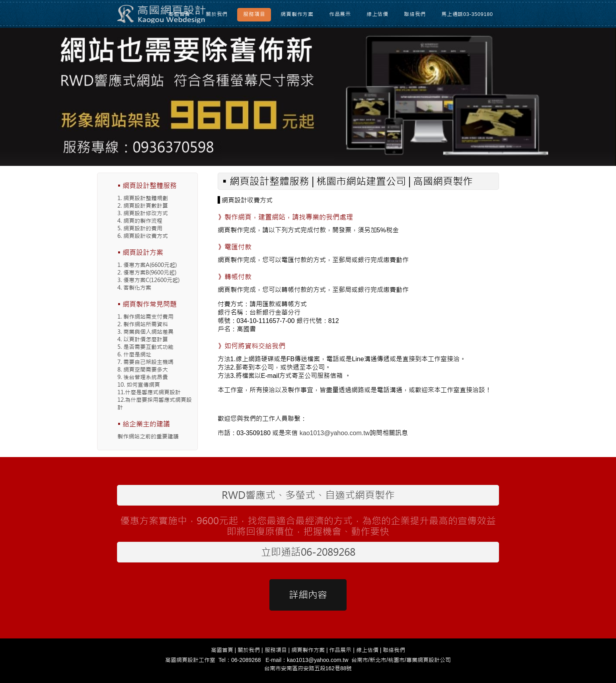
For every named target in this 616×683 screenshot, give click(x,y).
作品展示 (340, 14)
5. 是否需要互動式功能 (145, 347)
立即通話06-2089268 (308, 552)
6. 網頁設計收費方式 (143, 236)
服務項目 (254, 14)
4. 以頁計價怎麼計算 (143, 339)
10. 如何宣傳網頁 (139, 385)
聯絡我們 (415, 14)
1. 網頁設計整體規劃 (143, 198)
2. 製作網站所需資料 (143, 324)
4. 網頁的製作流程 (140, 221)
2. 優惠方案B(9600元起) (147, 272)
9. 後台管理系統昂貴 (143, 377)
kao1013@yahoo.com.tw (335, 433)
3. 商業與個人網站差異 (145, 332)
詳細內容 (308, 595)
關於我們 (217, 14)
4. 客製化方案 (134, 288)
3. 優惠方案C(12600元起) (148, 280)
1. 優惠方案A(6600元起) (147, 265)
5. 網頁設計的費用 (140, 228)
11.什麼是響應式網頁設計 (149, 392)
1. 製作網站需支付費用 (145, 317)
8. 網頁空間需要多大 (143, 370)
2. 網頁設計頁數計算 (143, 206)
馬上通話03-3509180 (467, 14)
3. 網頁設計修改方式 (143, 213)
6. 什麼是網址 (134, 354)
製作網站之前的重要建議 (148, 436)
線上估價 (377, 14)
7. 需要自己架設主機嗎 (145, 362)
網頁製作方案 (297, 14)
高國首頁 (179, 14)
